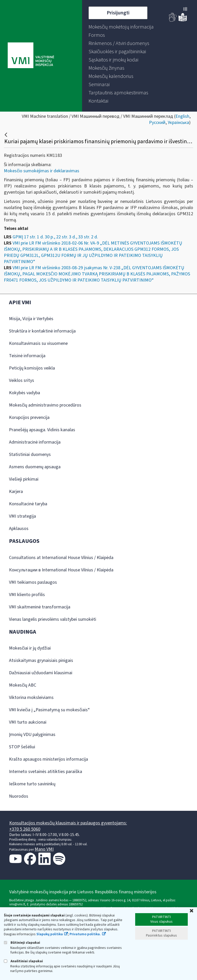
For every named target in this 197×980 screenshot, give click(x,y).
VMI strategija (22, 516)
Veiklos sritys (22, 380)
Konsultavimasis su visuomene (38, 343)
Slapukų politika (50, 934)
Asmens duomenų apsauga (35, 467)
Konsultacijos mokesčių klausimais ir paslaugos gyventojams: (68, 823)
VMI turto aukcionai (28, 722)
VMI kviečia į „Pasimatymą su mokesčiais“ (49, 710)
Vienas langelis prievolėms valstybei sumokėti (53, 619)
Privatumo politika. (85, 934)
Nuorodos (19, 796)
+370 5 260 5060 (25, 829)
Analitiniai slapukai (23, 961)
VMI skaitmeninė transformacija (40, 607)
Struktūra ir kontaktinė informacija (42, 331)
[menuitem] (121, 27)
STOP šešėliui (22, 747)
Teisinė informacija (27, 356)
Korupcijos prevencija (29, 417)
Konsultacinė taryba (28, 504)
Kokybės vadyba (24, 393)
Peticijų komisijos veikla (32, 368)
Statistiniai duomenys (30, 455)
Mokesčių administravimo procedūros (45, 405)
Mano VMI (44, 849)
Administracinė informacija (35, 442)
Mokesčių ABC (23, 685)
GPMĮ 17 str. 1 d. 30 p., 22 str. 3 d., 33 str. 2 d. (55, 237)
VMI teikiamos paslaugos (33, 582)
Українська (178, 123)
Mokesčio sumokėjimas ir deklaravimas (42, 171)
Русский (157, 123)
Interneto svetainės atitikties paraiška (46, 772)
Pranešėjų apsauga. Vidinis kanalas (42, 430)
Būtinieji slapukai (22, 943)
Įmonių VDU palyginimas (32, 735)
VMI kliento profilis (27, 595)
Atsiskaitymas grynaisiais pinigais (41, 660)
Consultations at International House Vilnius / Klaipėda (61, 558)
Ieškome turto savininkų (32, 784)
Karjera (16, 492)
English (182, 116)
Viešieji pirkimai (24, 479)
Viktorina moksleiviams (31, 698)
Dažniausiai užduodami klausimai (41, 673)
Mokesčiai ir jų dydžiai (30, 648)
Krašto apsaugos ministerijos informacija (48, 759)
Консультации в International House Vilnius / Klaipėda (61, 570)
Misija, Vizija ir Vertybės (31, 319)
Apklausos (19, 529)
